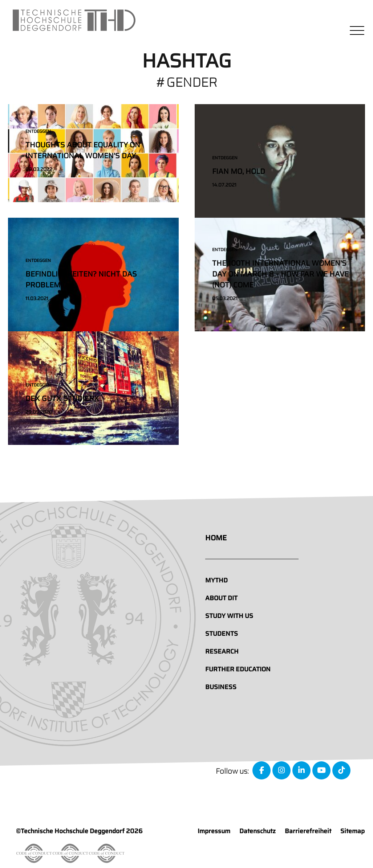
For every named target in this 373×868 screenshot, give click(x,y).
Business (221, 687)
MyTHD (216, 580)
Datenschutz (258, 831)
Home (216, 538)
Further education (238, 669)
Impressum (214, 831)
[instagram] (281, 770)
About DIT (221, 598)
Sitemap (352, 831)
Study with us (229, 616)
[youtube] (321, 770)
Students (222, 634)
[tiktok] (341, 770)
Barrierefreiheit (308, 831)
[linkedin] (301, 770)
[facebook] (261, 770)
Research (222, 651)
